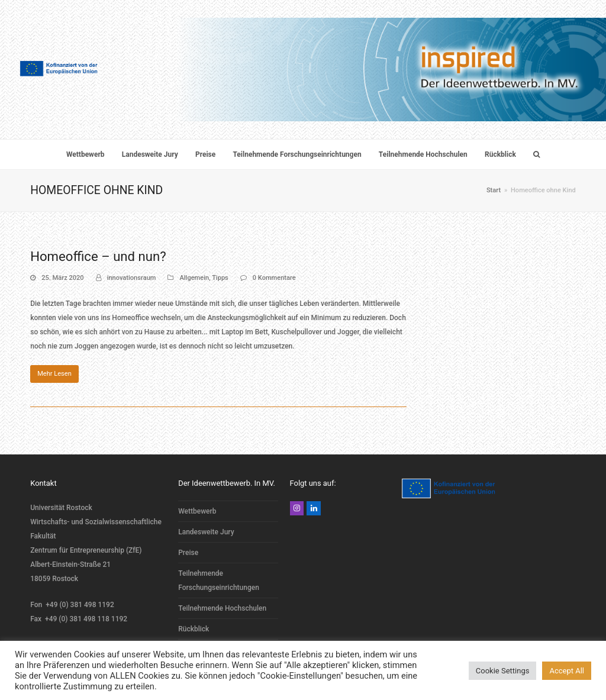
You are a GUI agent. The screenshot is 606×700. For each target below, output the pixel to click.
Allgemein (194, 278)
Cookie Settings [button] (503, 671)
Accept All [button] (567, 671)
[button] (536, 154)
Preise (188, 553)
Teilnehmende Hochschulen (222, 608)
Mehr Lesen (54, 374)
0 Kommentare (274, 278)
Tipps (220, 278)
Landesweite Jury (206, 532)
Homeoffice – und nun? (98, 256)
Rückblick (194, 629)
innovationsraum (132, 278)
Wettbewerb (197, 511)
